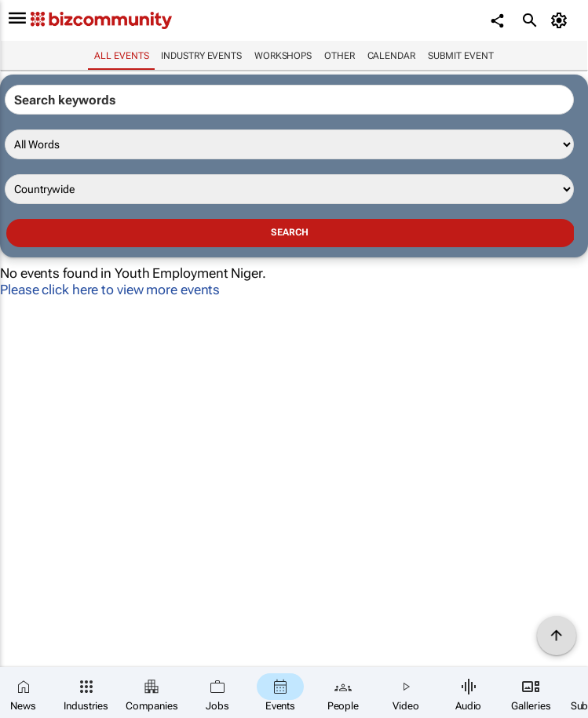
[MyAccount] (561, 20)
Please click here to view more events (110, 290)
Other (340, 56)
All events (121, 56)
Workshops (283, 56)
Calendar (391, 56)
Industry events (201, 56)
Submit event (461, 56)
